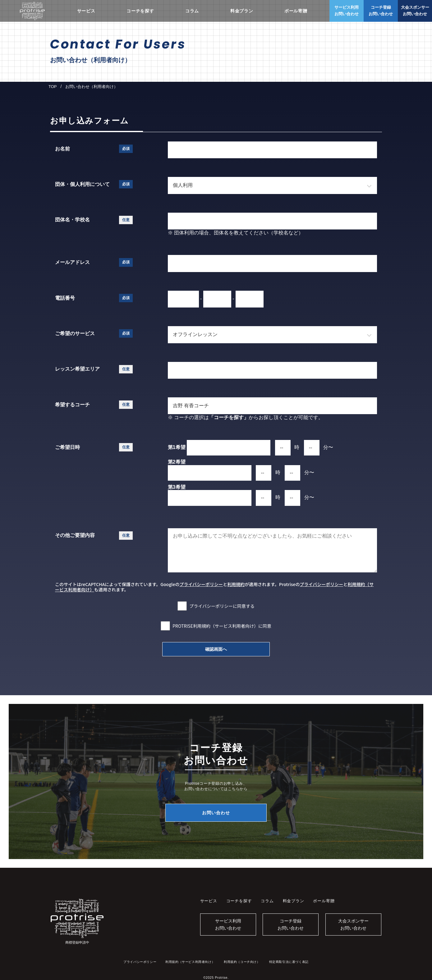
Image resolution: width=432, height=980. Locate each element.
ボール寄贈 (296, 11)
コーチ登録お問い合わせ (291, 924)
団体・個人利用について (94, 184)
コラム (192, 11)
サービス (86, 11)
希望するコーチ (94, 405)
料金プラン (242, 11)
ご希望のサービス (94, 333)
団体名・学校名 (94, 220)
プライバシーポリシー (201, 584)
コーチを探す (140, 11)
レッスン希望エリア (94, 369)
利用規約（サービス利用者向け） (190, 962)
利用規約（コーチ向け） (242, 962)
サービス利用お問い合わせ (228, 924)
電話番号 (94, 298)
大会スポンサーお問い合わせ (353, 924)
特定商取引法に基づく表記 (289, 962)
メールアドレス (94, 262)
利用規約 (236, 584)
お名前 (94, 149)
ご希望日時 (94, 447)
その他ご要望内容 (94, 536)
